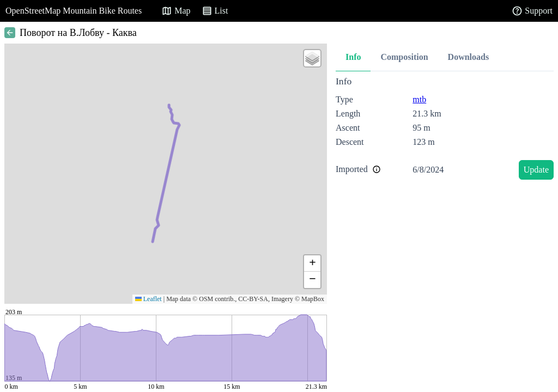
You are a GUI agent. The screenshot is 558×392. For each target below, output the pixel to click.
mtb (419, 99)
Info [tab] (353, 57)
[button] (312, 58)
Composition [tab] (404, 57)
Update (536, 170)
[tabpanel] (445, 130)
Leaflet (148, 299)
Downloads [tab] (469, 57)
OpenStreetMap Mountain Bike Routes (74, 11)
